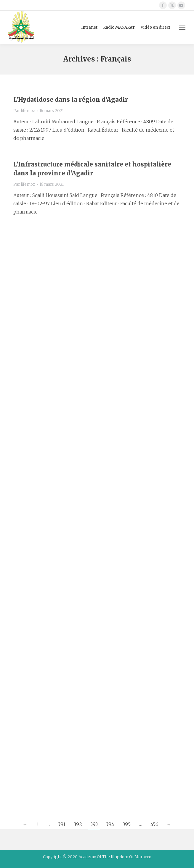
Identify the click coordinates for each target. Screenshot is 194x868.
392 (78, 824)
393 (94, 824)
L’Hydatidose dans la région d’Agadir (71, 100)
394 (110, 824)
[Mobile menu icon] (182, 27)
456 (154, 824)
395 (127, 824)
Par (24, 111)
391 (62, 824)
